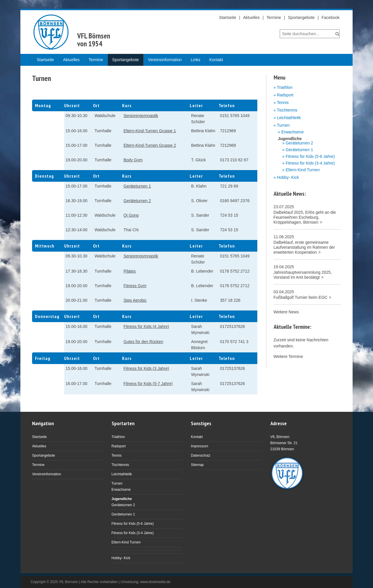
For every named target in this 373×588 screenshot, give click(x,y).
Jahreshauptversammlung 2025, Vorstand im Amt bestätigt (303, 275)
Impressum (199, 446)
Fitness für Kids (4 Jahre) (146, 326)
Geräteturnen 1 (137, 186)
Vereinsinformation (165, 60)
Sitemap (197, 465)
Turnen (283, 125)
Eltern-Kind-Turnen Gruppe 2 (150, 145)
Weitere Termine (288, 356)
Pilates (130, 271)
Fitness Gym (135, 286)
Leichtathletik (289, 118)
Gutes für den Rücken (143, 342)
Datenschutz (201, 455)
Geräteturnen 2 (137, 201)
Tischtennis (287, 110)
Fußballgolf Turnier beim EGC (301, 297)
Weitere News (286, 312)
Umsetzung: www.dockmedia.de (146, 582)
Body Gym (133, 160)
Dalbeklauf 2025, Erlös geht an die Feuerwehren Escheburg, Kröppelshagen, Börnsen (305, 217)
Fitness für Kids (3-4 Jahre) (310, 163)
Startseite (227, 17)
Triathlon (285, 87)
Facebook (331, 17)
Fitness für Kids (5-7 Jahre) (148, 384)
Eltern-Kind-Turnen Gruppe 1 (150, 131)
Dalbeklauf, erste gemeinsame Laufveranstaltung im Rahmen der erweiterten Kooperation (304, 247)
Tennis (283, 103)
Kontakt (216, 60)
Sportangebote (301, 17)
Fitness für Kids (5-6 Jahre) (310, 157)
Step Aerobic (135, 300)
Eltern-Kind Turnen (303, 170)
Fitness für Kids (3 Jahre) (146, 368)
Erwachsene (292, 132)
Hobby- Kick (288, 177)
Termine (274, 17)
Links (196, 60)
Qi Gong (131, 215)
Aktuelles (251, 17)
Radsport (285, 95)
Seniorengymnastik (141, 116)
